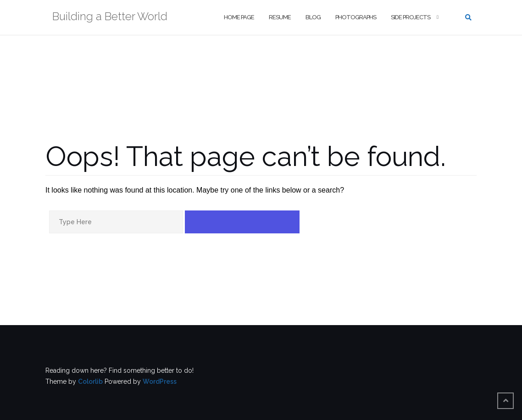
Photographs (356, 17)
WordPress (160, 381)
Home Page (239, 17)
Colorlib (90, 381)
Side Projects (411, 17)
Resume (280, 17)
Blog (313, 17)
